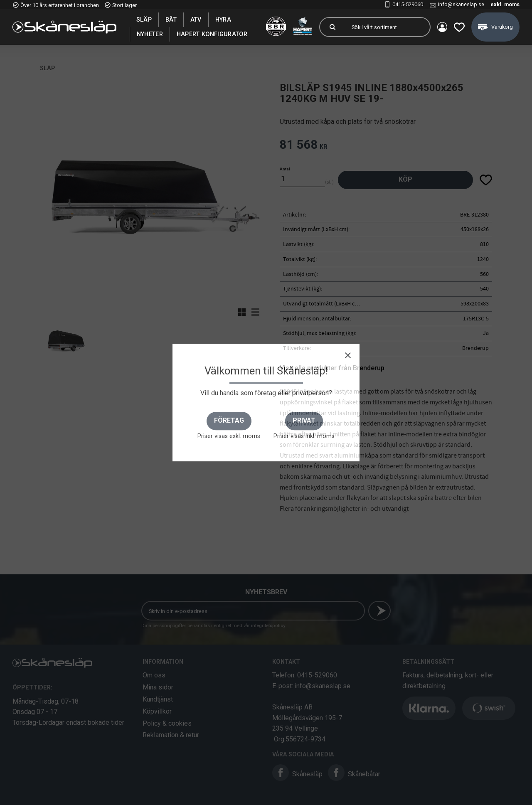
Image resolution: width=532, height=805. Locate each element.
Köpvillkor (157, 711)
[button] (459, 27)
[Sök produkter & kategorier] (387, 27)
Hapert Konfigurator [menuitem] (212, 34)
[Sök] (332, 27)
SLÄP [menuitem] (144, 20)
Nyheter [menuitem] (150, 34)
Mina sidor (158, 687)
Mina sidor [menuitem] (442, 27)
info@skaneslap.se (461, 4)
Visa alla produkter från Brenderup (332, 368)
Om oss (154, 675)
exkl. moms (505, 4)
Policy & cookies (167, 723)
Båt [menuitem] (171, 20)
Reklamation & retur (171, 735)
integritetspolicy (268, 626)
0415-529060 (408, 4)
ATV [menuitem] (196, 20)
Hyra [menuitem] (223, 20)
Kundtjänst (158, 699)
